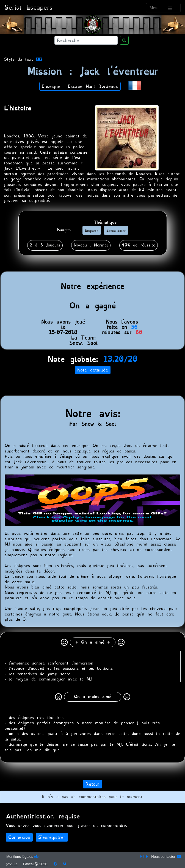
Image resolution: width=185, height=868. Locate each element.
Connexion (19, 837)
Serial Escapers (28, 8)
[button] (135, 85)
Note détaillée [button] (93, 370)
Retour (93, 784)
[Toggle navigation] (163, 8)
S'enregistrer (52, 837)
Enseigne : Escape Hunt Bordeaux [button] (80, 86)
